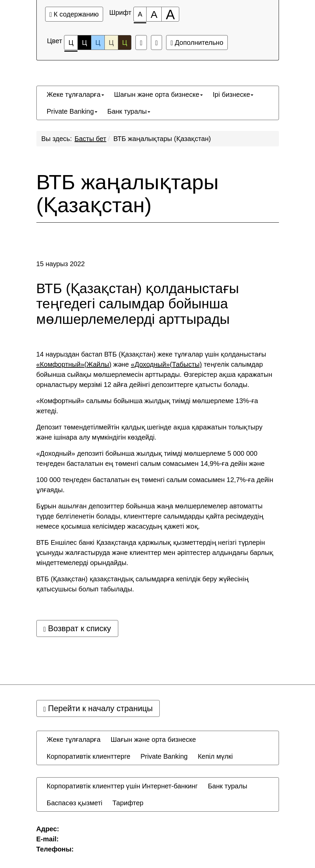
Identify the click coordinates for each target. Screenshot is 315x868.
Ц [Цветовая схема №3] (98, 43)
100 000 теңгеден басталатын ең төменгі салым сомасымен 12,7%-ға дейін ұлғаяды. (155, 485)
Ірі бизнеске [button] (233, 94)
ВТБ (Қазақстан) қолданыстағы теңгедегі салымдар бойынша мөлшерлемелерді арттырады (138, 304)
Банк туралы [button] (129, 111)
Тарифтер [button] (128, 803)
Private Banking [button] (72, 111)
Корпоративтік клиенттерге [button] (89, 756)
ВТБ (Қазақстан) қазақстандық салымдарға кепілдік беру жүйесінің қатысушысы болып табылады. (143, 584)
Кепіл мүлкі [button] (215, 756)
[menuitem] (75, 94)
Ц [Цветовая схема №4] (111, 43)
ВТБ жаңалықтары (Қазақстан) (162, 139)
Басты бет (90, 139)
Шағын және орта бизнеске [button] (159, 94)
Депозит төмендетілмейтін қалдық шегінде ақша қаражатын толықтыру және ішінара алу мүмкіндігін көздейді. (149, 432)
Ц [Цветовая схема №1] (71, 44)
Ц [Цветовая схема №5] (125, 43)
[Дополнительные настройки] (156, 43)
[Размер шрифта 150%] (154, 14)
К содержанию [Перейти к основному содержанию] (74, 14)
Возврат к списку (77, 628)
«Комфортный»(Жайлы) (74, 364)
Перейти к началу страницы (98, 708)
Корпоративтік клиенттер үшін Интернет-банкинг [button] (122, 786)
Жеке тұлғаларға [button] (75, 94)
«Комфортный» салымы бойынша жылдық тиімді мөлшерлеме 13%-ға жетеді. (147, 406)
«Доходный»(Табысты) (166, 364)
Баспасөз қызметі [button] (75, 803)
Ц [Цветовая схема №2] (84, 43)
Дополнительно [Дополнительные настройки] (197, 43)
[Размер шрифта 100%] (140, 14)
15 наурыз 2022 (61, 264)
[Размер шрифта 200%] (170, 14)
